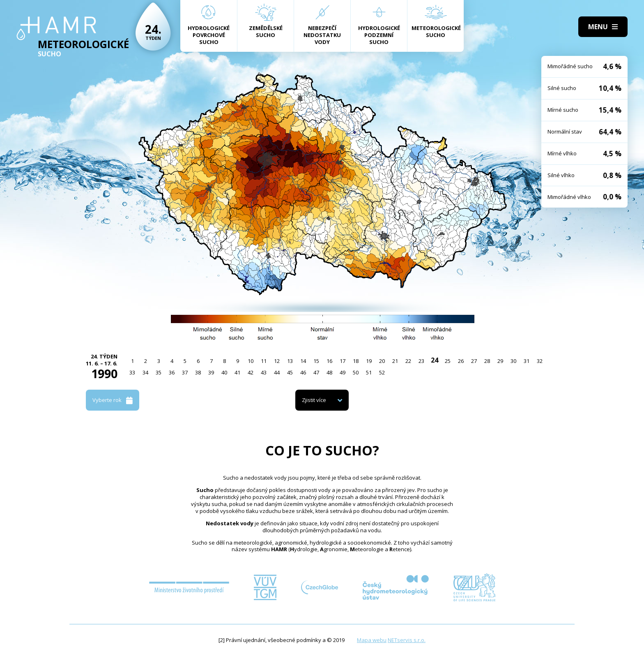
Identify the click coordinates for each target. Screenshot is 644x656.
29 (500, 361)
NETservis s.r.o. (407, 640)
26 (461, 361)
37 (185, 372)
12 (277, 361)
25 (448, 361)
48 (329, 372)
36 (172, 372)
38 (198, 372)
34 (145, 372)
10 (251, 361)
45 (290, 372)
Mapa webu (372, 640)
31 (527, 361)
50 (356, 372)
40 (224, 372)
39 (211, 372)
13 (290, 361)
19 (369, 361)
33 (132, 372)
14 (303, 361)
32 (540, 361)
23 (421, 361)
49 (343, 372)
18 (356, 361)
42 (251, 372)
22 (408, 361)
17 (343, 361)
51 (369, 372)
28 (487, 361)
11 (264, 361)
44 (277, 372)
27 (474, 361)
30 (513, 361)
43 (264, 372)
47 (316, 372)
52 (382, 372)
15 (316, 361)
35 (159, 372)
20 (382, 361)
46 (303, 372)
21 (395, 361)
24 (435, 360)
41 (237, 372)
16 (329, 361)
